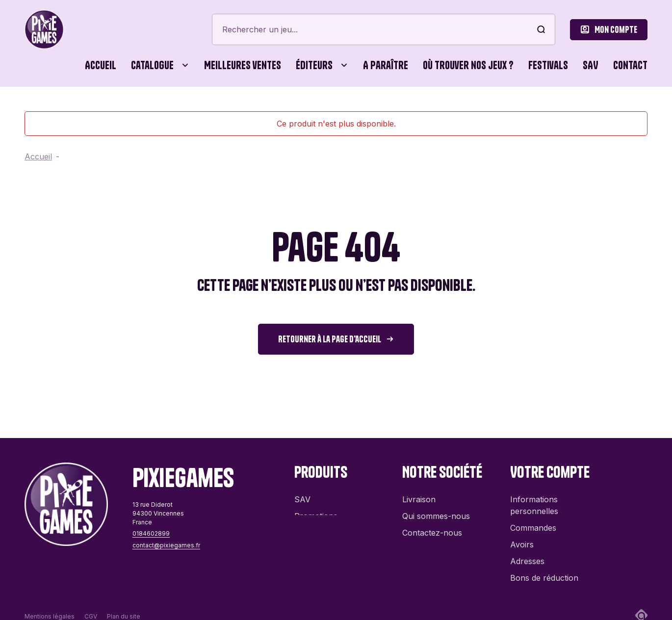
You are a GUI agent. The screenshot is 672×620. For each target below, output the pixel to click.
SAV (591, 65)
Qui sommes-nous (436, 511)
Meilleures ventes (243, 65)
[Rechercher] (384, 29)
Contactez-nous (432, 528)
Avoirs (522, 540)
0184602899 (151, 533)
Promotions (316, 511)
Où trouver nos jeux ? (468, 65)
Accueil (101, 65)
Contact (630, 65)
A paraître (386, 65)
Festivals (548, 65)
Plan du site (124, 600)
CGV (91, 600)
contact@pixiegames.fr (166, 545)
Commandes (533, 523)
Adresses (527, 556)
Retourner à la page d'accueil (330, 339)
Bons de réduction (544, 573)
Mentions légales (50, 600)
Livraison (419, 494)
